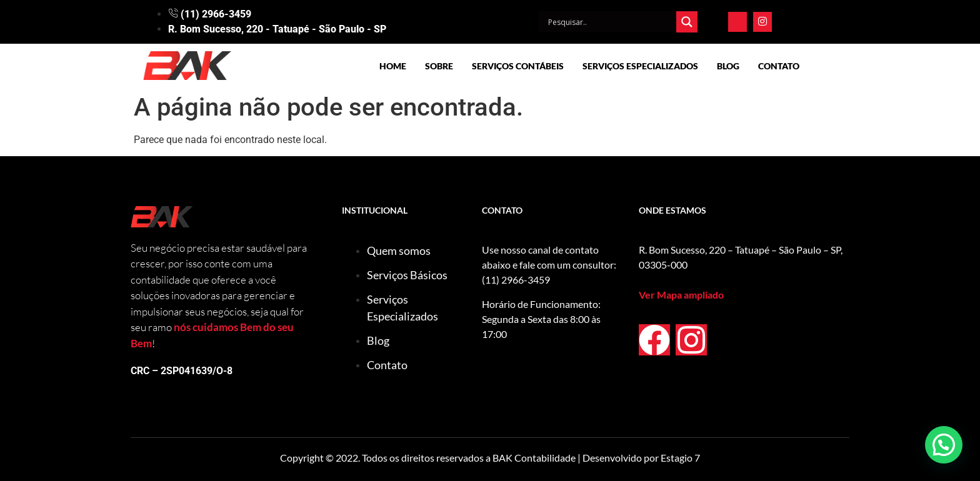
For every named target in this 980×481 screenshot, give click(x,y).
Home (393, 66)
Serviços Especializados (640, 66)
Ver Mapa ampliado (681, 295)
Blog (728, 66)
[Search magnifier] (687, 22)
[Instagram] (762, 22)
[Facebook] (737, 22)
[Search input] (611, 22)
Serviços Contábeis (518, 66)
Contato (779, 66)
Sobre (439, 66)
